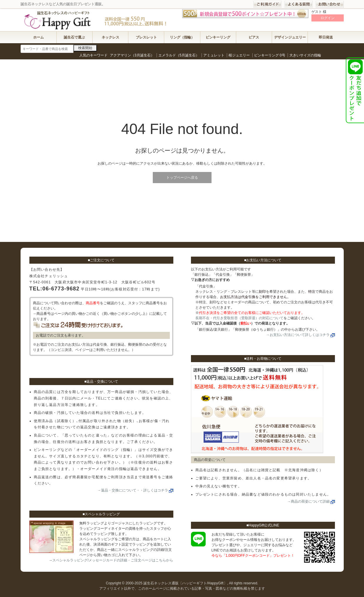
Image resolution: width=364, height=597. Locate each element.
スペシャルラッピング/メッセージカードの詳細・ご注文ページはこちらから (113, 560)
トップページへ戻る (182, 178)
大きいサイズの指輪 (305, 55)
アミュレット (214, 55)
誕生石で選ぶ (74, 37)
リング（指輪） (182, 37)
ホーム (38, 37)
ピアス (254, 37)
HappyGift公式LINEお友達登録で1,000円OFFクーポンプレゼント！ (355, 90)
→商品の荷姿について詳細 (308, 501)
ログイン (328, 18)
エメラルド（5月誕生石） (179, 55)
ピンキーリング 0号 (270, 55)
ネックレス (110, 37)
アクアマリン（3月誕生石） (132, 55)
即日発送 (326, 37)
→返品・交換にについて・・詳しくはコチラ (133, 490)
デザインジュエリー (290, 37)
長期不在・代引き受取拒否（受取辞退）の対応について (239, 318)
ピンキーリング (218, 37)
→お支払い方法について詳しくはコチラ (298, 335)
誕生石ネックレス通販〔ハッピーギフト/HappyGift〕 (59, 20)
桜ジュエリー (239, 55)
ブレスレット (146, 37)
